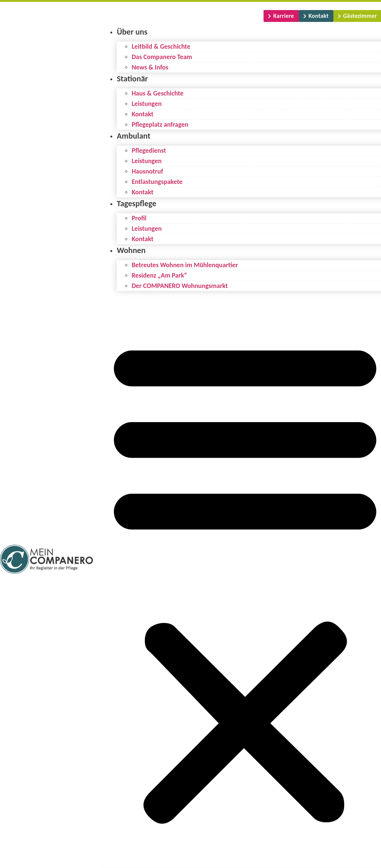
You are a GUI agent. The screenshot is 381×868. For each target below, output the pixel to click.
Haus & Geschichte (157, 93)
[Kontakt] (316, 16)
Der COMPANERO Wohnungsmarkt (180, 286)
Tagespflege (136, 203)
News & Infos (150, 67)
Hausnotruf (147, 171)
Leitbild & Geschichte (161, 46)
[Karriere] (281, 16)
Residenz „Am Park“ (159, 275)
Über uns (132, 32)
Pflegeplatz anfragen (160, 124)
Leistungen (147, 104)
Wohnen (131, 250)
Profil (139, 218)
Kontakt (142, 114)
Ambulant (133, 136)
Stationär (132, 79)
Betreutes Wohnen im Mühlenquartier (185, 265)
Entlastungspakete (157, 182)
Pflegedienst (149, 150)
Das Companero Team (162, 57)
